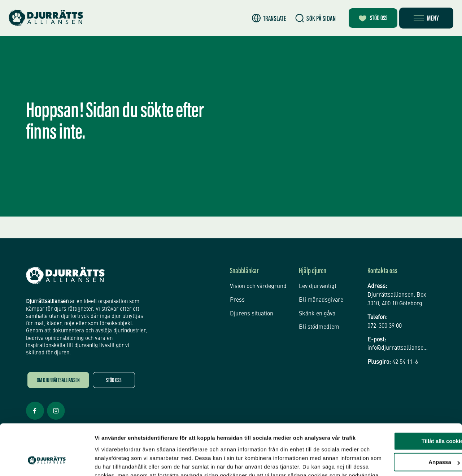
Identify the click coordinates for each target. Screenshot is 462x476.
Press (237, 300)
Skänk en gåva (317, 313)
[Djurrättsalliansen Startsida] (65, 276)
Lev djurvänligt (318, 286)
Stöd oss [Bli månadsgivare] (371, 19)
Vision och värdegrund (258, 286)
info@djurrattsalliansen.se (398, 349)
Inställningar (111, 462)
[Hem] (47, 18)
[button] (264, 18)
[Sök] (310, 18)
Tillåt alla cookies (402, 390)
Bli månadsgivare (321, 300)
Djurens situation (252, 313)
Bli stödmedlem (319, 326)
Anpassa (402, 411)
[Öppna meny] (426, 18)
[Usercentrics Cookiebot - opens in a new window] (47, 462)
